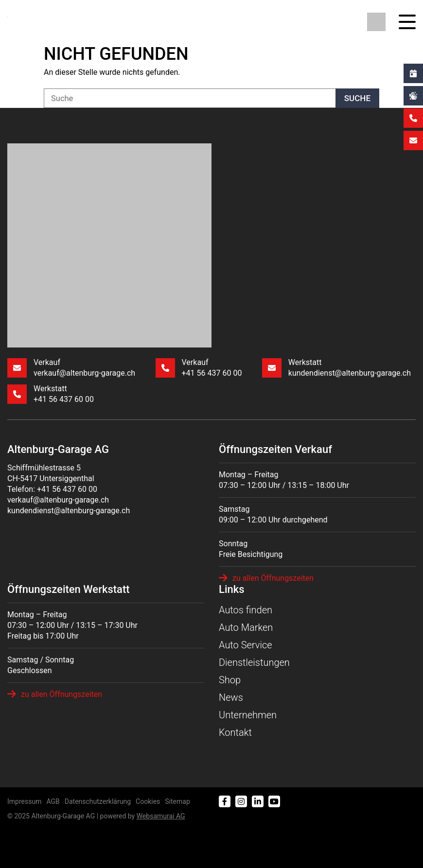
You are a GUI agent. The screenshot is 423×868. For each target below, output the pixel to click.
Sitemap (177, 801)
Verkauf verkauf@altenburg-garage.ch (71, 368)
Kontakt (235, 732)
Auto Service (246, 645)
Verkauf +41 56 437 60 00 (199, 368)
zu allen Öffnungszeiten (266, 578)
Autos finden (246, 610)
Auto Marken (246, 627)
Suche (357, 98)
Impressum (24, 801)
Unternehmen (248, 715)
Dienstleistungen (254, 662)
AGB (53, 801)
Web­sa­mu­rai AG (161, 816)
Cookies (148, 801)
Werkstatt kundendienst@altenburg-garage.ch (336, 368)
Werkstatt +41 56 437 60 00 (51, 394)
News (231, 697)
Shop (230, 680)
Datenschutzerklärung (98, 801)
